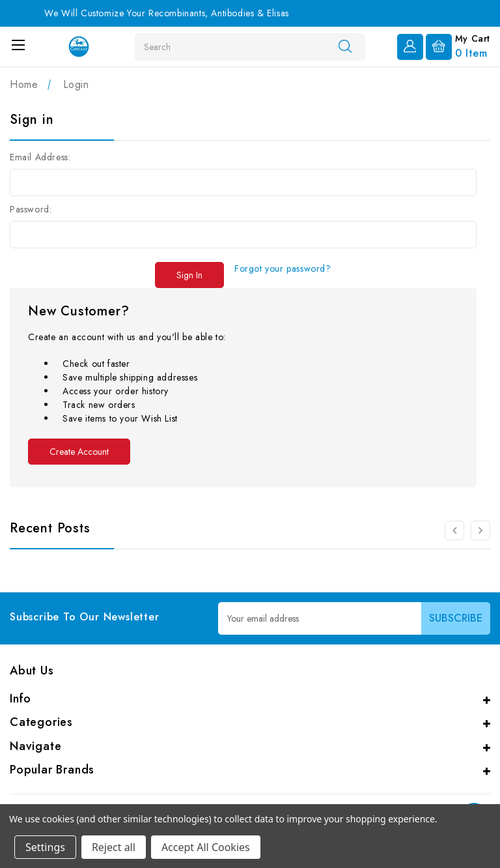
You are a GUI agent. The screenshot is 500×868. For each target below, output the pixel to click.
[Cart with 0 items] (458, 46)
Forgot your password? (283, 268)
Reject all (114, 847)
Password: (31, 209)
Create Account (79, 452)
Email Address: (40, 157)
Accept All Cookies (206, 847)
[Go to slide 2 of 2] (454, 530)
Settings (45, 847)
